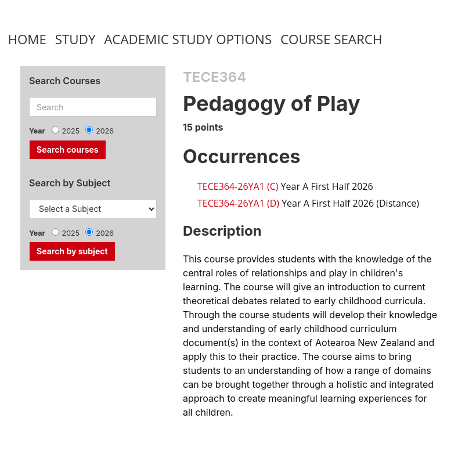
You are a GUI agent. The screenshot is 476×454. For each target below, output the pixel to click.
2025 (71, 131)
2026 (105, 131)
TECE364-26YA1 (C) (238, 186)
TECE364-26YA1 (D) (238, 203)
